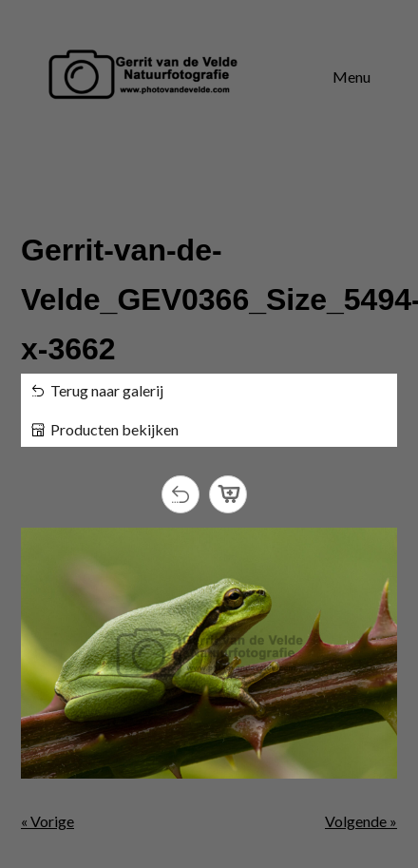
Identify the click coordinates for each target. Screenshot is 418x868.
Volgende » (361, 821)
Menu (351, 77)
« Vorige (47, 821)
